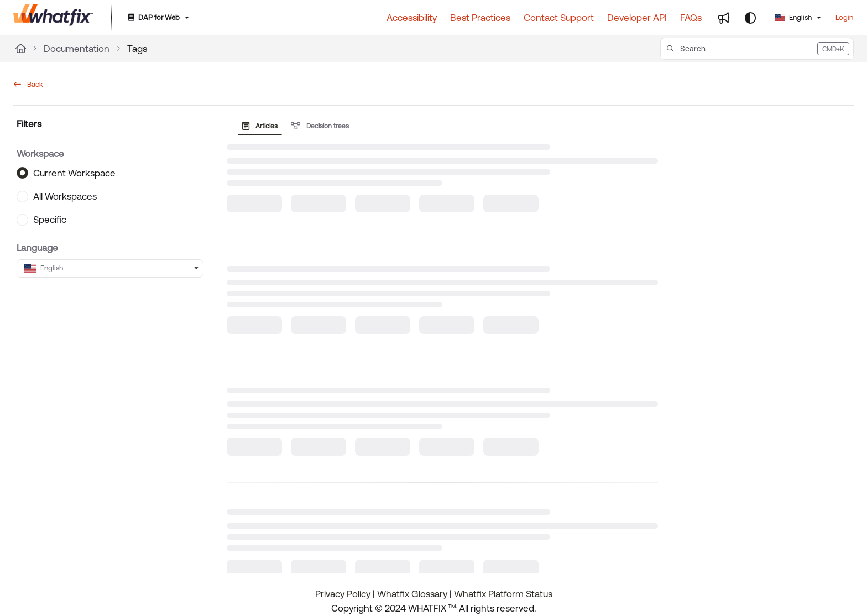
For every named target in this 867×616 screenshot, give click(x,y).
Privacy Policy (343, 594)
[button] (757, 49)
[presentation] (262, 126)
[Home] (21, 49)
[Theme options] (750, 18)
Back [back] (28, 84)
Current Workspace (74, 173)
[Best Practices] (480, 18)
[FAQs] (691, 18)
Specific (50, 220)
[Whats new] (724, 18)
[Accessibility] (412, 18)
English (793, 17)
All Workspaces (65, 196)
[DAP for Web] (157, 18)
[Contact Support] (559, 18)
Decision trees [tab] (320, 126)
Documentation (77, 49)
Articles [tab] (260, 126)
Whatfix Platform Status (503, 594)
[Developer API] (637, 18)
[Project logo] (53, 18)
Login (844, 17)
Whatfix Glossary (412, 594)
